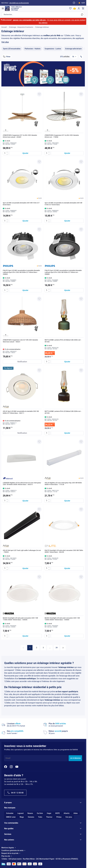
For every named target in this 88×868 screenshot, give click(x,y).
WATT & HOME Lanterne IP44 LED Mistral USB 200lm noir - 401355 (63, 415)
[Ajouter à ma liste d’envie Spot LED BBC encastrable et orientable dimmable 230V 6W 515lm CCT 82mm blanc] (81, 164)
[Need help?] (74, 3)
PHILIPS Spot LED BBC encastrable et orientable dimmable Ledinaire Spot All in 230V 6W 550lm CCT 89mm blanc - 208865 (21, 275)
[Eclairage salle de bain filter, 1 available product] (73, 51)
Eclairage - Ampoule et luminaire (21, 28)
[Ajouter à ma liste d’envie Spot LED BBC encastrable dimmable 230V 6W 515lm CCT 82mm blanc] (39, 164)
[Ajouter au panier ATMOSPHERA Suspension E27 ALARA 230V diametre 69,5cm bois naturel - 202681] (25, 156)
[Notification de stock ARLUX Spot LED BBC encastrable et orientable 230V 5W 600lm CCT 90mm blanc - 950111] (22, 436)
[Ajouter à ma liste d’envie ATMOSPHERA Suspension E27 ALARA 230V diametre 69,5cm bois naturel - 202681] (39, 97)
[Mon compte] (78, 8)
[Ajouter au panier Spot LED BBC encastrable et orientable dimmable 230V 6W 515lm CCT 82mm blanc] (67, 223)
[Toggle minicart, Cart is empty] (82, 8)
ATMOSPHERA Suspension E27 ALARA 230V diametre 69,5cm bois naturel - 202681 (20, 139)
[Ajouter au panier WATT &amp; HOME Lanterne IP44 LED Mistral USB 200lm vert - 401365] (67, 364)
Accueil (4, 28)
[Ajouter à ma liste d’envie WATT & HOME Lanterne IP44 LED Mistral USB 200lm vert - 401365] (81, 301)
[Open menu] (4, 8)
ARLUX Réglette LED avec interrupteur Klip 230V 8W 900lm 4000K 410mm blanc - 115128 (63, 486)
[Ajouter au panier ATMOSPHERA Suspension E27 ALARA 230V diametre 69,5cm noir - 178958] (67, 156)
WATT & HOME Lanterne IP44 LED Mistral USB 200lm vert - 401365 (63, 343)
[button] (39, 201)
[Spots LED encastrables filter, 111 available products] (12, 51)
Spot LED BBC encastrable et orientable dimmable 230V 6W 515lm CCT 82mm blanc (63, 206)
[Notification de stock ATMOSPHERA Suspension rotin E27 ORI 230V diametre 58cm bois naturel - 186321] (22, 364)
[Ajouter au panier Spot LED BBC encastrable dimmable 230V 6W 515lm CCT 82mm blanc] (25, 223)
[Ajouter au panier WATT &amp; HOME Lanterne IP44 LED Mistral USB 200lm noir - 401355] (67, 436)
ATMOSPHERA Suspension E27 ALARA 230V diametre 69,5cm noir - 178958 (62, 139)
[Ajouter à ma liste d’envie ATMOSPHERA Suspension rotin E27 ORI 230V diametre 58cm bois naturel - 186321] (39, 301)
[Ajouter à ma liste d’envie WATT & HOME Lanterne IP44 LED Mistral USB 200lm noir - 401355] (81, 373)
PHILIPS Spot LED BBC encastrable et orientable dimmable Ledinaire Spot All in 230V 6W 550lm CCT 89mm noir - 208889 (63, 275)
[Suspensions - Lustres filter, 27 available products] (53, 51)
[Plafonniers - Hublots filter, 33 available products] (33, 51)
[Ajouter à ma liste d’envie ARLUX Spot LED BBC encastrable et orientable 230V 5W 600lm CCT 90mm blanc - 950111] (39, 373)
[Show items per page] (74, 59)
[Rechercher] (81, 16)
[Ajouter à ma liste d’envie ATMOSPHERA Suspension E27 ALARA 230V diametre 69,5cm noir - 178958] (81, 97)
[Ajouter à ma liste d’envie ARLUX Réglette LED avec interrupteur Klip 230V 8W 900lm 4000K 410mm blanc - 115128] (81, 444)
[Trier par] (81, 59)
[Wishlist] (70, 8)
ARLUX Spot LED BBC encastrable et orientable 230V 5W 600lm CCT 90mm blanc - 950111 (21, 415)
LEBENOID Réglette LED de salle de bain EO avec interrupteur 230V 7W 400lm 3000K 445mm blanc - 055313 (22, 486)
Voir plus (5, 45)
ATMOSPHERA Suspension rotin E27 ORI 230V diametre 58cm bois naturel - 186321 (20, 343)
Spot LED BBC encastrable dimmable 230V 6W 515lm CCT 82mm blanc (21, 206)
